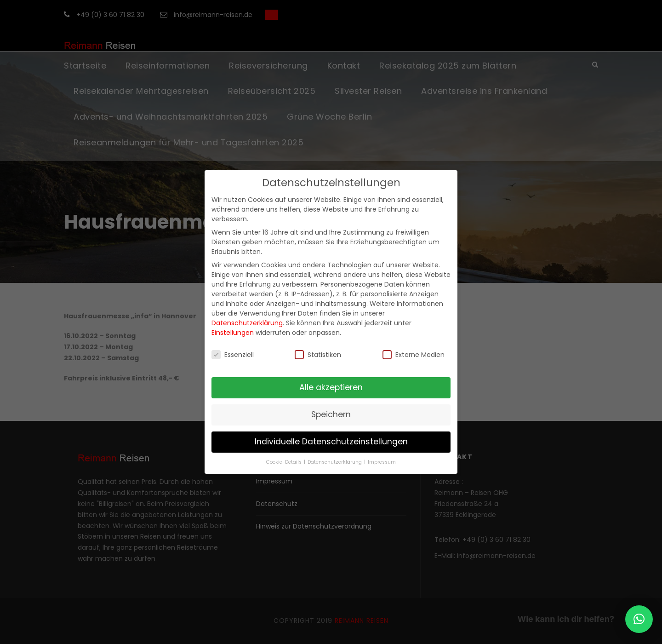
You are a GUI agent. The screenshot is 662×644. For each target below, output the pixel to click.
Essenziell (233, 355)
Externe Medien (414, 355)
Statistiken (318, 355)
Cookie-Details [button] (285, 462)
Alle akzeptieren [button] (331, 387)
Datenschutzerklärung (247, 323)
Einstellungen (233, 333)
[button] (639, 619)
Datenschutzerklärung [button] (335, 462)
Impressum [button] (382, 462)
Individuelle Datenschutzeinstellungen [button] (331, 442)
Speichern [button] (331, 414)
